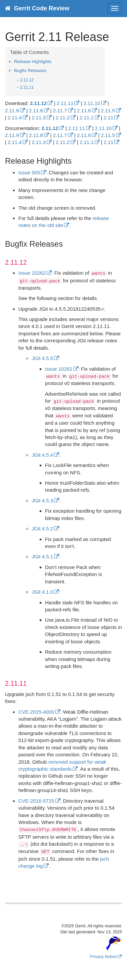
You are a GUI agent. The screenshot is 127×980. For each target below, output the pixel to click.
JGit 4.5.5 (42, 358)
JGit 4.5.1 (42, 556)
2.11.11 (27, 87)
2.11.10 (92, 103)
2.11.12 (27, 80)
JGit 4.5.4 (42, 455)
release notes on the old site (64, 222)
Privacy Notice (103, 957)
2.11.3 (39, 117)
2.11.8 (36, 110)
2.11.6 (84, 110)
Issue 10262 (32, 273)
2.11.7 (60, 110)
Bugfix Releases (30, 70)
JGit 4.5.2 (42, 528)
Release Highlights (33, 61)
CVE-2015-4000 (36, 712)
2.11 (108, 117)
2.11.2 (63, 117)
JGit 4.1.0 (42, 592)
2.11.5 (108, 110)
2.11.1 (87, 117)
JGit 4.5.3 (42, 500)
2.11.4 (15, 117)
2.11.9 (12, 110)
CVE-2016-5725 (36, 801)
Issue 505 (29, 172)
